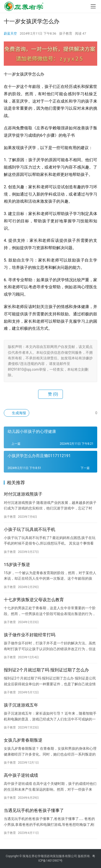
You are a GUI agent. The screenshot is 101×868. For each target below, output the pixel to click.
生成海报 (17, 413)
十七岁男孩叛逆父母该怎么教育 (34, 600)
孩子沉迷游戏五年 (21, 705)
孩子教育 (66, 33)
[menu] (93, 6)
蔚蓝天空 (10, 33)
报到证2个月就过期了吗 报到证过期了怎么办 (46, 670)
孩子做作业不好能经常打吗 (30, 635)
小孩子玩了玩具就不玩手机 (30, 529)
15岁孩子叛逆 (17, 565)
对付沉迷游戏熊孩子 (23, 494)
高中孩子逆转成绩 (21, 775)
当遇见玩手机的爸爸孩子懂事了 (34, 810)
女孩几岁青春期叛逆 (23, 740)
